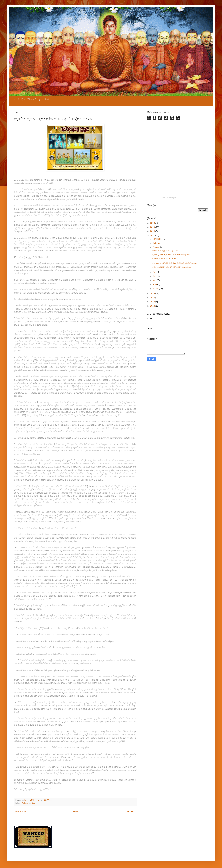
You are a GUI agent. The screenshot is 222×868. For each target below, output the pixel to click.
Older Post (130, 812)
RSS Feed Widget (169, 198)
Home (76, 812)
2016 (153, 294)
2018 (153, 231)
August (156, 247)
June (155, 276)
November (158, 239)
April (155, 284)
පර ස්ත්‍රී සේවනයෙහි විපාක (164, 259)
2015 (153, 298)
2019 (153, 227)
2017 (153, 235)
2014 (153, 302)
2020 (153, 223)
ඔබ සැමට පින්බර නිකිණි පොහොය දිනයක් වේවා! (175, 263)
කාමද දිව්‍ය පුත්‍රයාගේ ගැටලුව (165, 251)
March (156, 288)
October (157, 243)
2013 (153, 306)
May (155, 280)
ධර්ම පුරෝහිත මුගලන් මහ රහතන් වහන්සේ (172, 267)
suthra (33, 803)
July (155, 272)
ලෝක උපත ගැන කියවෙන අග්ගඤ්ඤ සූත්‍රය (172, 255)
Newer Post (20, 812)
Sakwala (26, 803)
